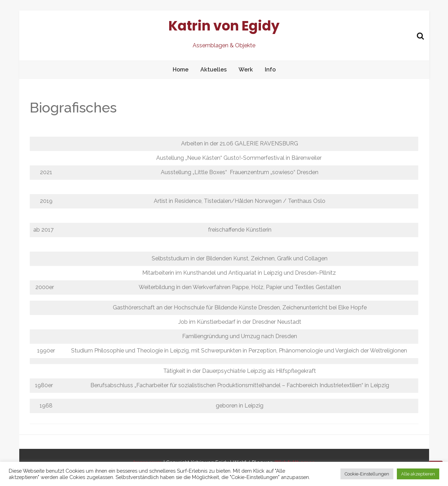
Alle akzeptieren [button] (418, 474)
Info (270, 70)
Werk (246, 70)
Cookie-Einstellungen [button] (367, 474)
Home (181, 70)
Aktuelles (213, 70)
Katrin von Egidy (224, 26)
